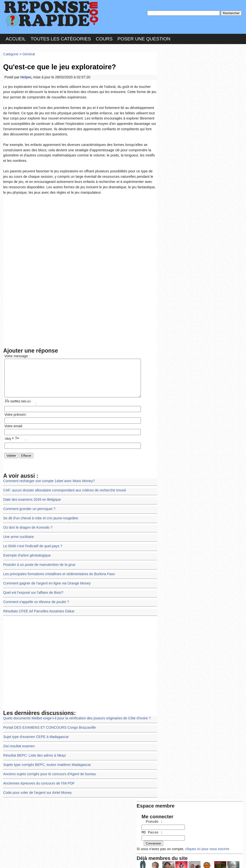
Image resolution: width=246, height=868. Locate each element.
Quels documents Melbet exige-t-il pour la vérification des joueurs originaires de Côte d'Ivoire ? (74, 709)
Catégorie (11, 53)
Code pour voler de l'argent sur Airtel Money (36, 780)
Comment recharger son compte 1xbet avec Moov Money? (47, 478)
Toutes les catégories (61, 38)
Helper (25, 75)
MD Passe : (174, 82)
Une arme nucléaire (18, 531)
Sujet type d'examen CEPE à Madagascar (34, 727)
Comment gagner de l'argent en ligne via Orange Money (45, 576)
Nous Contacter (42, 859)
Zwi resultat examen (18, 735)
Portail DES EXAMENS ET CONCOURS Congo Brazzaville (47, 718)
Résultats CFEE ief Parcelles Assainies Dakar (37, 602)
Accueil (16, 38)
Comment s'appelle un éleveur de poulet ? (35, 593)
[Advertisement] (80, 227)
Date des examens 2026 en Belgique (31, 495)
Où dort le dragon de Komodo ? (27, 522)
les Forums (75, 859)
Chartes (13, 859)
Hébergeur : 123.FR (110, 859)
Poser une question (144, 38)
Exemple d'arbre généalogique (26, 549)
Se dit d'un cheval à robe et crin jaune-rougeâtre (39, 513)
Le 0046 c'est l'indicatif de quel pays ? (31, 540)
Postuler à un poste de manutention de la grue (38, 558)
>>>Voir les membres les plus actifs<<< (190, 170)
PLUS (197, 859)
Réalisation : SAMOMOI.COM (161, 859)
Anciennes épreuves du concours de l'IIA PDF (37, 771)
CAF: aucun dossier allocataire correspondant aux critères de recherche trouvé (62, 486)
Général (28, 53)
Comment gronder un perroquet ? (28, 504)
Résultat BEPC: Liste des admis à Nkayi (33, 744)
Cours (104, 38)
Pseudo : (174, 72)
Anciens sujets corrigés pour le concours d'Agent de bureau (48, 762)
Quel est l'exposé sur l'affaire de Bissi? (32, 585)
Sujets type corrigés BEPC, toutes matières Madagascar (45, 753)
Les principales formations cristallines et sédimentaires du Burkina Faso (56, 567)
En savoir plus (119, 851)
